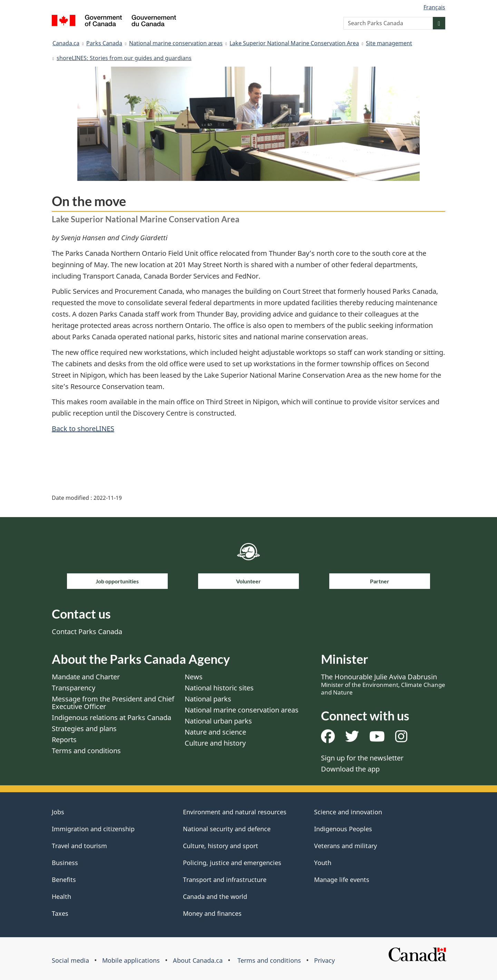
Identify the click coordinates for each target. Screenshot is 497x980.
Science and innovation (348, 812)
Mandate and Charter (86, 677)
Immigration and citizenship (93, 829)
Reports (64, 740)
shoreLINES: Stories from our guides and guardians (124, 58)
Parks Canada (104, 43)
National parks (208, 699)
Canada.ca (66, 43)
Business (65, 863)
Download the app (350, 769)
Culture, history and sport (221, 846)
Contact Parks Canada (87, 632)
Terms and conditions (86, 751)
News (194, 677)
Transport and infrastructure (225, 880)
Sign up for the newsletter (362, 758)
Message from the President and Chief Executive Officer (113, 703)
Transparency (74, 688)
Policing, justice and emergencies (232, 863)
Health (61, 896)
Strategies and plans (84, 729)
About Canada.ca (198, 960)
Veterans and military (345, 846)
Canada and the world (215, 896)
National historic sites (219, 688)
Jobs (58, 812)
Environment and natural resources (235, 812)
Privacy (324, 960)
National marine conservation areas (176, 43)
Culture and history (215, 743)
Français (434, 7)
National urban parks (218, 721)
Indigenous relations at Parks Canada (111, 717)
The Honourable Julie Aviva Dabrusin (383, 684)
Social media (70, 960)
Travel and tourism (79, 846)
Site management (389, 43)
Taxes (60, 913)
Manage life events (342, 880)
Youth (323, 863)
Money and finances (212, 913)
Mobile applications (131, 960)
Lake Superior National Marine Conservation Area (294, 43)
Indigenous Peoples (343, 829)
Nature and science (215, 732)
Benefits (64, 880)
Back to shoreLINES (83, 429)
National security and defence (227, 829)
